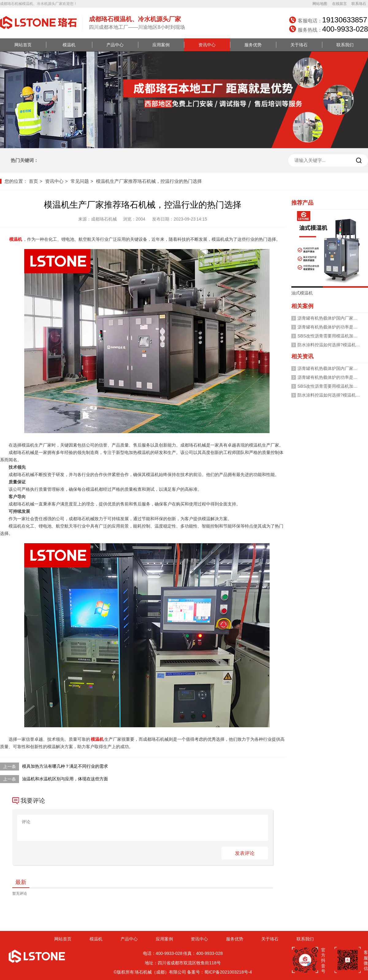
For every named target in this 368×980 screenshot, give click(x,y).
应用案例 (161, 45)
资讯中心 (207, 45)
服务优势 (253, 45)
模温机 (69, 45)
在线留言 (339, 4)
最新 (21, 882)
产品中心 (115, 45)
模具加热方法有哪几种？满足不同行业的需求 (65, 766)
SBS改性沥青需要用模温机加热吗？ (332, 336)
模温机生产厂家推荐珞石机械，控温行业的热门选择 (149, 181)
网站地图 (320, 4)
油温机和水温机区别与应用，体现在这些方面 (65, 779)
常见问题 (80, 181)
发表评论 (245, 853)
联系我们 (345, 45)
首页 (33, 181)
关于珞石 (299, 45)
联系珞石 (359, 4)
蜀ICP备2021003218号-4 (228, 972)
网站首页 (23, 45)
